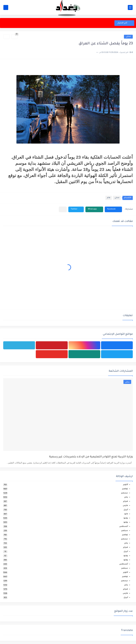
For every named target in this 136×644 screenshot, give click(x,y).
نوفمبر (125, 489)
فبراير (126, 501)
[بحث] (6, 7)
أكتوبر (126, 485)
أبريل (126, 510)
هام (109, 198)
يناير (126, 497)
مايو (126, 514)
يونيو (126, 518)
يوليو (126, 522)
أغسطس (124, 527)
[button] (113, 209)
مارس (125, 506)
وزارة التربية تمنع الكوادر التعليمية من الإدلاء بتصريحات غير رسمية (91, 457)
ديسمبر (125, 493)
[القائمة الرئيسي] (130, 7)
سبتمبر (125, 531)
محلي (128, 37)
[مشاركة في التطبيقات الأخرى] (63, 209)
